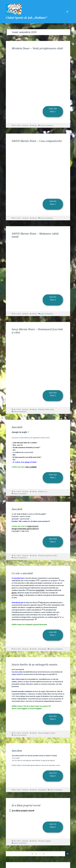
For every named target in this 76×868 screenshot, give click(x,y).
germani (49, 556)
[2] (39, 580)
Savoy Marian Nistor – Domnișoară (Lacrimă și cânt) (37, 331)
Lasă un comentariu (47, 125)
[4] (27, 590)
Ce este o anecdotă (22, 573)
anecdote (43, 790)
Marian (42, 409)
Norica (26, 125)
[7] (43, 609)
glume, (14, 593)
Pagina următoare (68, 854)
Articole (34, 125)
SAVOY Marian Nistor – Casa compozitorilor (37, 141)
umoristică (40, 590)
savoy (52, 409)
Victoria (53, 733)
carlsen (42, 841)
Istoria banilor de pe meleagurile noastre (35, 664)
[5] (39, 602)
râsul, (21, 595)
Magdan (47, 733)
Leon (42, 733)
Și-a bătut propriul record (26, 805)
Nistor (47, 409)
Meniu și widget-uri (67, 12)
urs (46, 491)
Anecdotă (17, 427)
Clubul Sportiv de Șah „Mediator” (26, 18)
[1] (37, 580)
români (55, 556)
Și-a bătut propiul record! (23, 810)
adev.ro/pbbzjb (31, 467)
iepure (42, 491)
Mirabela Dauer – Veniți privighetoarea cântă (37, 48)
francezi (43, 556)
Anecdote (17, 751)
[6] (44, 604)
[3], (60, 580)
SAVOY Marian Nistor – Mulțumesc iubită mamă (35, 235)
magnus (48, 841)
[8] (36, 619)
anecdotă (43, 649)
